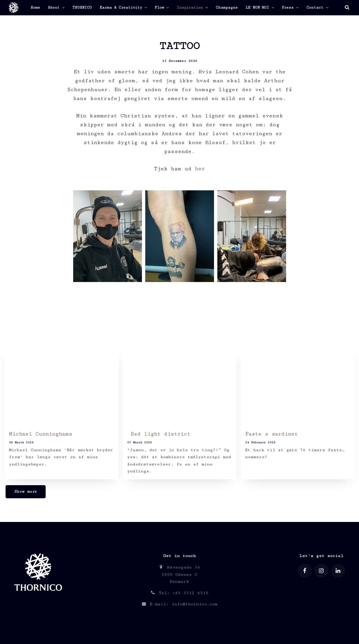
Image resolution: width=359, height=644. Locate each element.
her (200, 169)
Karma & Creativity (123, 8)
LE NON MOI (260, 8)
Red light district (159, 434)
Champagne (227, 8)
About (56, 8)
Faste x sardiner (271, 434)
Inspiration (192, 8)
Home (35, 8)
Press (290, 8)
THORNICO (82, 8)
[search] (347, 8)
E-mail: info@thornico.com (179, 604)
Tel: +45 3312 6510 (179, 593)
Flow (162, 8)
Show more (26, 492)
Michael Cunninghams (40, 434)
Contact (317, 8)
